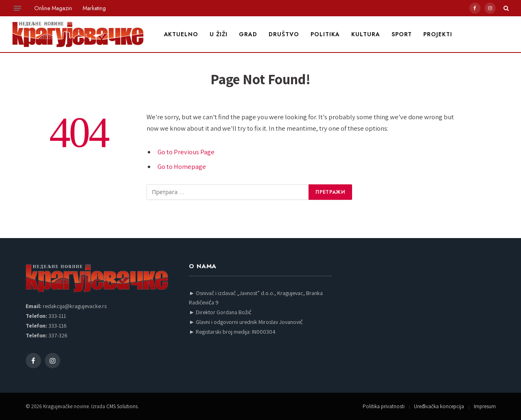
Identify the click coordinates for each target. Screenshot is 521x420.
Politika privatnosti (384, 406)
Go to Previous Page (186, 152)
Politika (325, 34)
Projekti (438, 34)
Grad (248, 34)
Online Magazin (53, 8)
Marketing (94, 8)
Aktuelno (181, 34)
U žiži (219, 34)
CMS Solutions (122, 406)
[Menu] (18, 8)
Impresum (485, 406)
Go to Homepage (182, 166)
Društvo (284, 34)
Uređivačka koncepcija (439, 406)
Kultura (366, 34)
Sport (402, 34)
